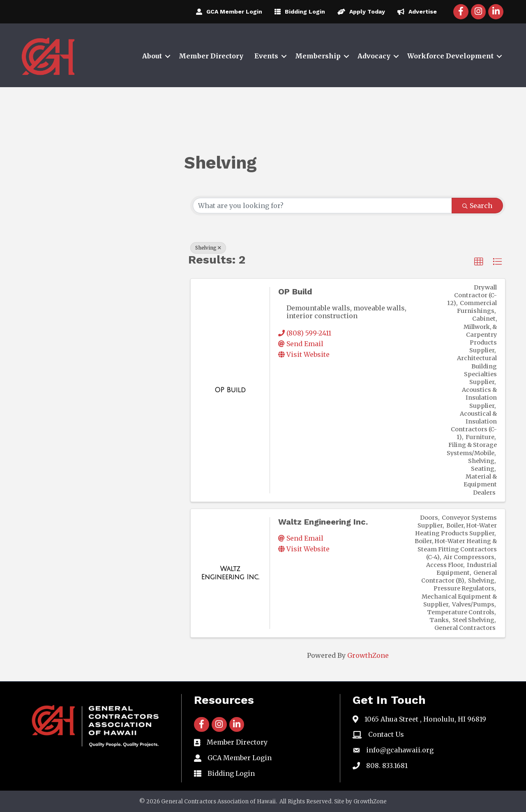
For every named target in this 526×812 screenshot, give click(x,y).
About (152, 56)
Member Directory (211, 56)
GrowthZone (368, 655)
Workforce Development (450, 56)
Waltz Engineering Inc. (323, 522)
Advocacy (374, 56)
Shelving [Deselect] (208, 248)
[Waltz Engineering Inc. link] (230, 573)
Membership (318, 56)
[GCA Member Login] (227, 12)
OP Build (295, 291)
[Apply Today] (359, 12)
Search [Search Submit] (477, 206)
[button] (479, 262)
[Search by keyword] (322, 206)
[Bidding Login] (298, 12)
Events (266, 56)
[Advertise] (415, 12)
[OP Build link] (230, 390)
